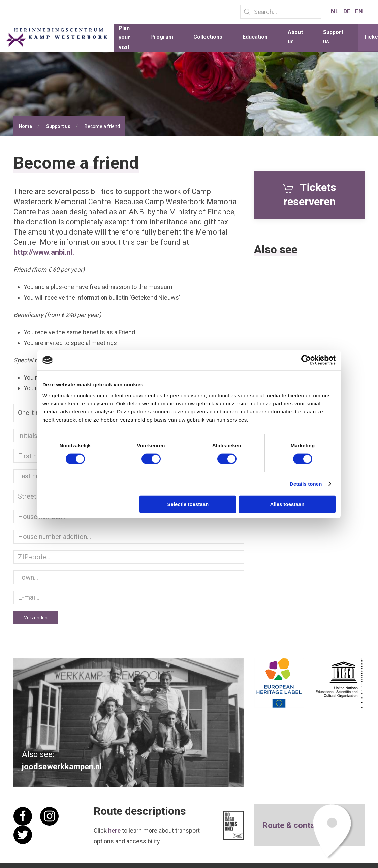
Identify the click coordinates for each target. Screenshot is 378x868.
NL (335, 11)
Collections (208, 37)
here (114, 830)
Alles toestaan (287, 504)
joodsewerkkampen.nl (62, 766)
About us (295, 37)
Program (162, 37)
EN (359, 11)
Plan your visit (124, 38)
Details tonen (306, 484)
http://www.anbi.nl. (44, 252)
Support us (333, 37)
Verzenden (36, 618)
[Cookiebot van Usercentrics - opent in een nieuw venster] (306, 360)
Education (255, 37)
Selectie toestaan (188, 504)
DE (348, 11)
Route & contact (292, 825)
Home (25, 126)
